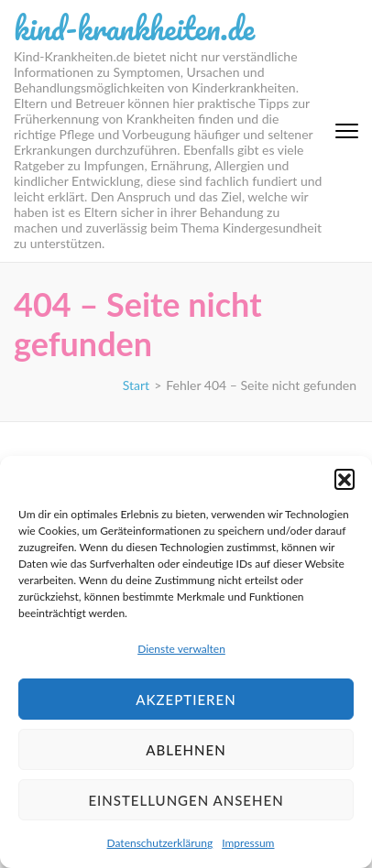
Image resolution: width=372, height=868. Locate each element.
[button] (345, 479)
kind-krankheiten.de (134, 27)
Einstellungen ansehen (186, 800)
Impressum (248, 843)
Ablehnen (186, 750)
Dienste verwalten (181, 649)
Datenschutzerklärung (160, 843)
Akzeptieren (186, 700)
